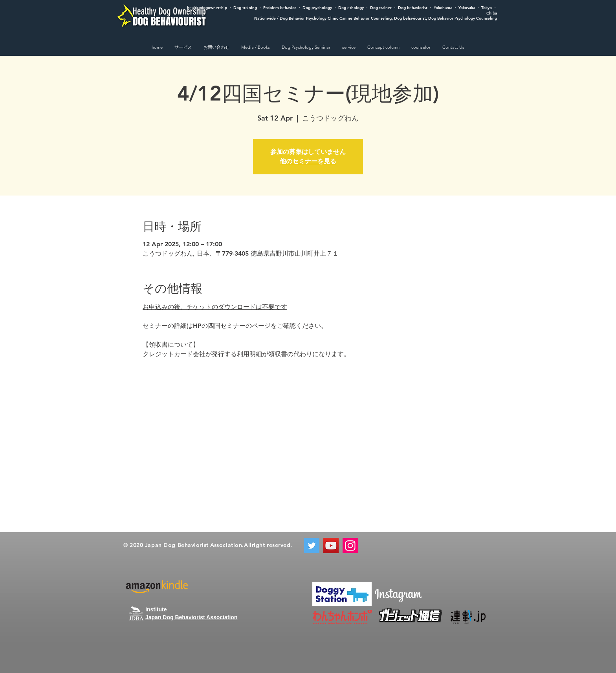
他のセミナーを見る (308, 161)
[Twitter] (312, 546)
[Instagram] (350, 546)
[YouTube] (331, 546)
